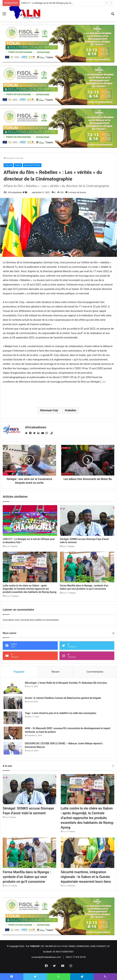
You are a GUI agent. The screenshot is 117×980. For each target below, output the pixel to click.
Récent (56, 672)
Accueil (9, 158)
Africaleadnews (15, 192)
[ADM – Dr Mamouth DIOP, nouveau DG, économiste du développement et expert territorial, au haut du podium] (13, 733)
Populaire (19, 672)
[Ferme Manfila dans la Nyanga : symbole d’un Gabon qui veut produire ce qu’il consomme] (87, 567)
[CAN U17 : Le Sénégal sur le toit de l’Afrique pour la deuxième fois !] (30, 520)
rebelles (71, 410)
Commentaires (95, 672)
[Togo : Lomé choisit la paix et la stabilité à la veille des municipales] (13, 718)
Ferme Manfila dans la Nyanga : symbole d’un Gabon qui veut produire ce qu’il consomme (27, 877)
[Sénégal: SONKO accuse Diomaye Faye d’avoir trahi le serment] (87, 520)
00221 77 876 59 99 (76, 957)
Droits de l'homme (32, 165)
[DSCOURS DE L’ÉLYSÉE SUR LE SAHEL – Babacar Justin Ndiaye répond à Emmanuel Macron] (13, 748)
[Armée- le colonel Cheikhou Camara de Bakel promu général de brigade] (13, 703)
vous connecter (22, 620)
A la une (19, 158)
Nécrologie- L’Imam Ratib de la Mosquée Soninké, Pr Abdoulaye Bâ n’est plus (66, 683)
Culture (18, 165)
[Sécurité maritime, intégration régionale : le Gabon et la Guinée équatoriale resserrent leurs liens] (88, 853)
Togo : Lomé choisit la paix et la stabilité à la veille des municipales (61, 713)
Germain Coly (50, 410)
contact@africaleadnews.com (46, 957)
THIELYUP (35, 946)
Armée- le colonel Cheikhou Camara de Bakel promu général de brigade (63, 698)
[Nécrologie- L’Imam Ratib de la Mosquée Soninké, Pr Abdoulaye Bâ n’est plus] (13, 687)
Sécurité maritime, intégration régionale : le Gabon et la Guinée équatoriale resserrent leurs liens (86, 877)
